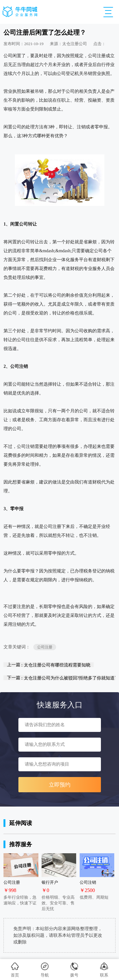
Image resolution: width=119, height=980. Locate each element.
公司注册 (45, 647)
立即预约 (60, 785)
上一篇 (49, 665)
